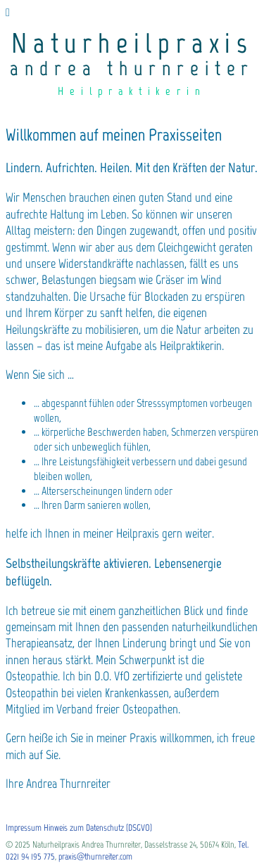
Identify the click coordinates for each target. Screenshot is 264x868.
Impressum (24, 828)
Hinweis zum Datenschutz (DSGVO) (98, 828)
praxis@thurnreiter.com (95, 856)
